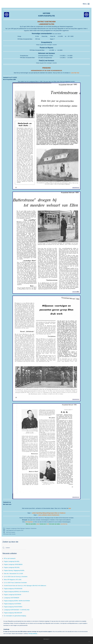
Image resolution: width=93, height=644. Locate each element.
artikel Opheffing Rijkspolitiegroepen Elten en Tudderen (49, 513)
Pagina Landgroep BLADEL (12, 561)
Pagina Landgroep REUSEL (12, 567)
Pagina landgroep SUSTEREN (13, 604)
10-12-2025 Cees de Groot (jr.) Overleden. (16, 577)
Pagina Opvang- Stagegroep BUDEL (14, 570)
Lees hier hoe (75, 73)
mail (39, 518)
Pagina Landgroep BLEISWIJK (13, 595)
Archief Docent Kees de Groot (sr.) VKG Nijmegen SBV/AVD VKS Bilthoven (25, 586)
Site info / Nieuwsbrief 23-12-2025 (13, 574)
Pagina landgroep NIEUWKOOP (13, 613)
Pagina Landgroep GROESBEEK (13, 564)
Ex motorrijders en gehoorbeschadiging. (15, 616)
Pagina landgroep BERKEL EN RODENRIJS (16, 592)
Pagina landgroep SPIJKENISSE (13, 589)
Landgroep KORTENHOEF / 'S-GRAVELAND (17, 610)
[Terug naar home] (12, 4)
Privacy (42, 639)
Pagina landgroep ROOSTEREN (13, 607)
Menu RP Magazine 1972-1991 (13, 580)
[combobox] (14, 548)
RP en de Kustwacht (10, 558)
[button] (87, 4)
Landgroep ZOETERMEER (12, 598)
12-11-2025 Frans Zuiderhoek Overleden (15, 583)
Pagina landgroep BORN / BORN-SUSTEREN (17, 601)
